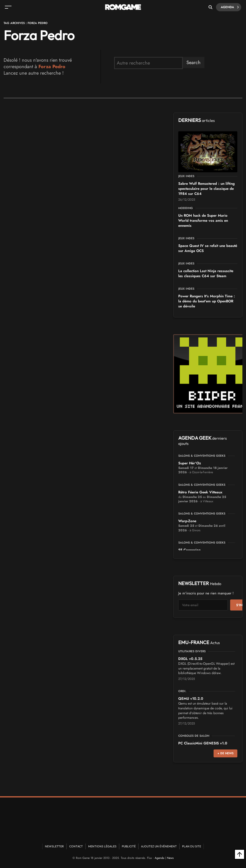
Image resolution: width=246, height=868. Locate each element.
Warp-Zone (187, 521)
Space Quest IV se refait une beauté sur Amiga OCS (208, 248)
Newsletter (54, 846)
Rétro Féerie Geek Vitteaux (200, 492)
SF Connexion (189, 550)
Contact (76, 846)
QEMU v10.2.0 (191, 699)
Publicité (129, 846)
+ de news (225, 753)
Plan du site (192, 846)
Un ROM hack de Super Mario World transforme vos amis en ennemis (203, 221)
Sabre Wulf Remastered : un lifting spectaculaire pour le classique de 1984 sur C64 (206, 189)
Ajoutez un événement (159, 846)
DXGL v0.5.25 (190, 659)
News (170, 858)
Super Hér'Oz (190, 463)
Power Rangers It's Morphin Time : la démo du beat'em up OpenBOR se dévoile (207, 301)
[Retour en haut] (240, 854)
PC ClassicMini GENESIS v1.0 (203, 743)
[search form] (148, 63)
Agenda (230, 7)
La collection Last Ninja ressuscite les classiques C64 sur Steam (206, 273)
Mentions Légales (102, 846)
